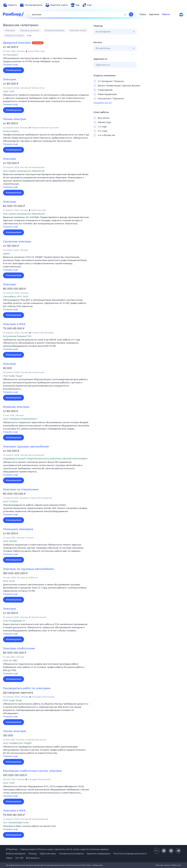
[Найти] (131, 14)
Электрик (10, 30)
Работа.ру (177, 865)
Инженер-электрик (55, 30)
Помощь (33, 854)
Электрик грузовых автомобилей (26, 447)
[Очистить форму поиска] (125, 14)
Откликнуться (14, 70)
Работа (166, 14)
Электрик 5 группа (14, 35)
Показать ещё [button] (10, 65)
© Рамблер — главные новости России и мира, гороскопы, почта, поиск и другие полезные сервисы (57, 849)
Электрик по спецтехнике (21, 489)
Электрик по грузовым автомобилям (28, 569)
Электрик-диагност (30, 30)
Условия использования (71, 854)
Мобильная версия (16, 854)
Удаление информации (99, 854)
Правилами (98, 865)
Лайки (9, 858)
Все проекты (33, 858)
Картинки (154, 14)
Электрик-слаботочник (19, 648)
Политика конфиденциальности (130, 854)
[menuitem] (10, 5)
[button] (46, 62)
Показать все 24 (103, 103)
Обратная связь (48, 854)
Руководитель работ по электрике (27, 688)
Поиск (143, 14)
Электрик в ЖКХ (78, 30)
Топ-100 (19, 858)
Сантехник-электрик (17, 242)
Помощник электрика (18, 529)
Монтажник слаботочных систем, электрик (32, 771)
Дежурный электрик (17, 43)
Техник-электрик (15, 119)
